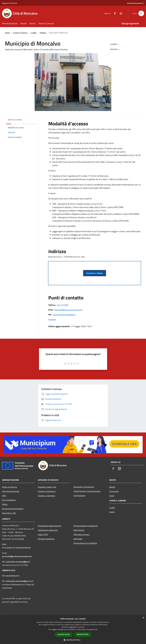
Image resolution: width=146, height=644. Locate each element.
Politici (5, 504)
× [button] (143, 618)
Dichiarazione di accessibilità (85, 543)
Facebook (52, 319)
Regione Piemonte (10, 3)
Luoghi (34, 33)
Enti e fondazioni (9, 500)
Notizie (112, 487)
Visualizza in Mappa (95, 273)
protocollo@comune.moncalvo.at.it (68, 310)
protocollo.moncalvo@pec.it (64, 315)
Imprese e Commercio (47, 491)
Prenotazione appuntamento (50, 526)
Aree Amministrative (11, 491)
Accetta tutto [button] (64, 635)
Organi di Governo (9, 487)
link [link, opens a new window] (96, 629)
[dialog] (73, 630)
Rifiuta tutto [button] (83, 634)
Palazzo (43, 33)
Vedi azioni (116, 49)
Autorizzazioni (79, 496)
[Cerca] (141, 13)
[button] (73, 640)
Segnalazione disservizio (48, 530)
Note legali (78, 539)
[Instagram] (120, 13)
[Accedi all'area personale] (135, 3)
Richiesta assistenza (46, 539)
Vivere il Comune (21, 33)
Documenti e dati (9, 513)
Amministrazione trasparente (86, 526)
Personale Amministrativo (13, 509)
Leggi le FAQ (43, 534)
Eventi (112, 512)
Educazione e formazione (84, 487)
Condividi (115, 44)
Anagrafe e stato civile (47, 487)
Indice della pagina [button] (15, 120)
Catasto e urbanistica (46, 496)
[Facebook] (114, 13)
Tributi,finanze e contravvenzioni (87, 491)
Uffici (4, 496)
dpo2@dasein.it (13, 576)
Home (7, 33)
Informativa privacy (82, 534)
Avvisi (112, 496)
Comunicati (114, 491)
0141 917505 (63, 305)
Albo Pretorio (79, 530)
